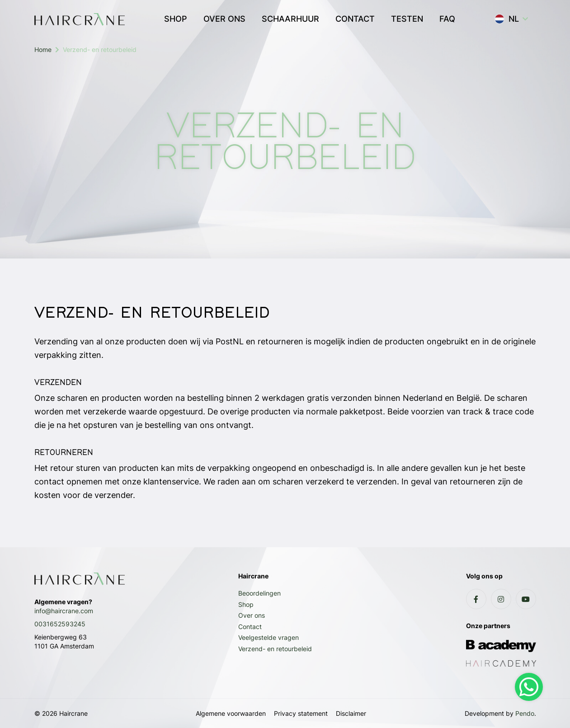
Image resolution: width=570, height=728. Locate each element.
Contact (250, 627)
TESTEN (407, 19)
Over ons (252, 615)
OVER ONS (224, 19)
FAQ (447, 19)
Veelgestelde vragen (269, 637)
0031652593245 (60, 624)
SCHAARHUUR (290, 19)
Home (43, 49)
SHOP (176, 19)
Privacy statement (301, 713)
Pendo (525, 713)
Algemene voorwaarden (231, 713)
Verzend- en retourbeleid (275, 649)
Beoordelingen (259, 593)
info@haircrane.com (64, 611)
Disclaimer (351, 713)
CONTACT (355, 19)
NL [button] (507, 19)
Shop (246, 604)
